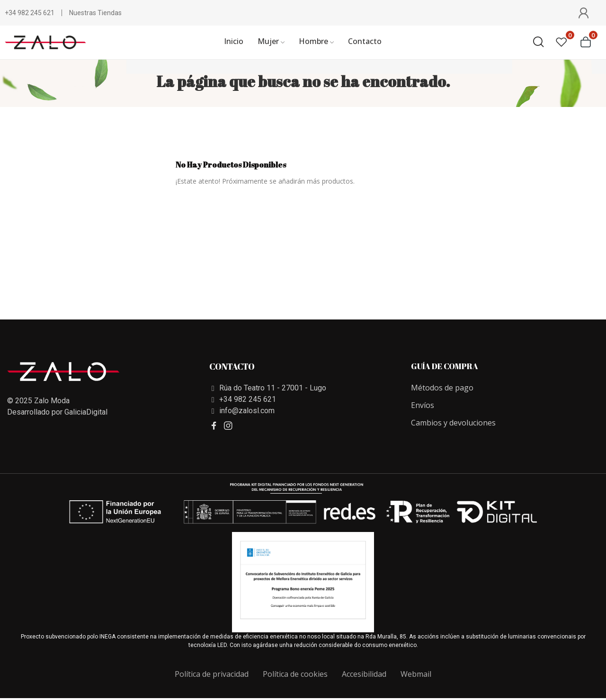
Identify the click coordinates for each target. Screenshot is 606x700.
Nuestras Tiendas (95, 13)
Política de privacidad (212, 674)
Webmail (416, 674)
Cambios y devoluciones (453, 423)
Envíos (423, 405)
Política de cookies (295, 674)
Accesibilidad (364, 674)
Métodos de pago (442, 388)
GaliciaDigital (86, 412)
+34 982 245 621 (30, 13)
